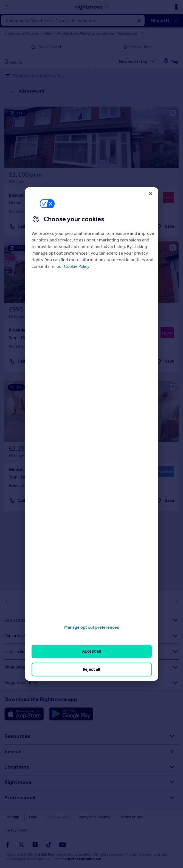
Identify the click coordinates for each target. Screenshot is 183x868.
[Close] (151, 194)
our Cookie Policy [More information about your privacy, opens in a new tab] (73, 266)
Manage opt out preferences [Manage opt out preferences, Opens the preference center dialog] (92, 627)
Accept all (91, 651)
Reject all (91, 669)
